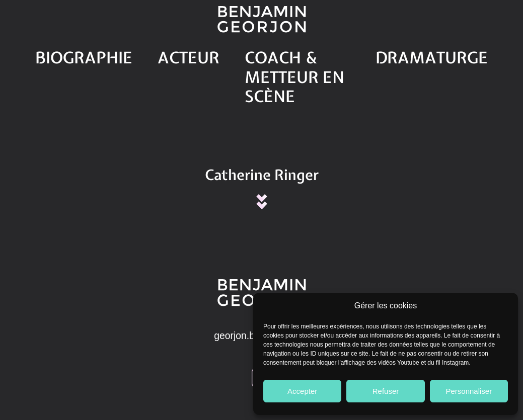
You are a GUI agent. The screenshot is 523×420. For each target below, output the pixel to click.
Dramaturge (403, 54)
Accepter (302, 391)
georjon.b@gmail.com (261, 289)
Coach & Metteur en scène (288, 54)
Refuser (386, 391)
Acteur (186, 54)
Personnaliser (469, 391)
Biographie (117, 54)
